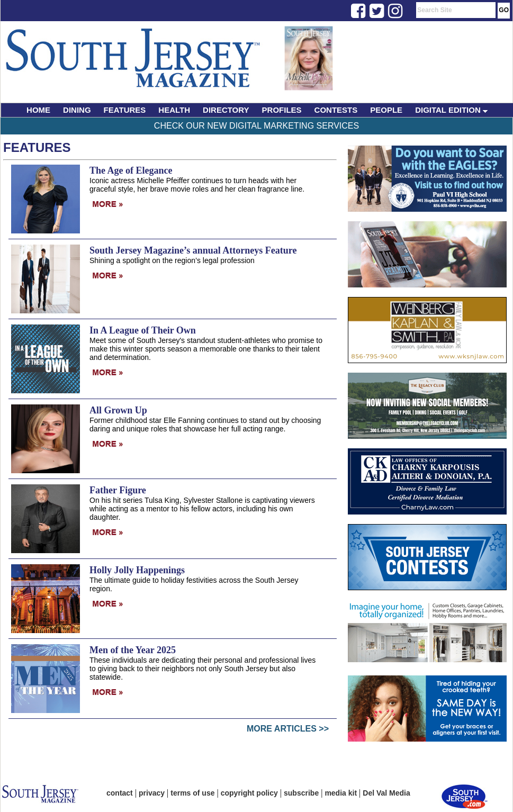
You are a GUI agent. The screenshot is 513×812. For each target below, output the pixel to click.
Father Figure (118, 490)
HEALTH (174, 110)
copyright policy (249, 793)
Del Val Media (386, 793)
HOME (38, 110)
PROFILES (282, 110)
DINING (77, 110)
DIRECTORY (226, 110)
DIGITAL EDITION (451, 110)
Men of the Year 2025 (133, 650)
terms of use (192, 793)
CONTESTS (336, 110)
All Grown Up (118, 410)
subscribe (301, 793)
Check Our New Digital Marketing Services (256, 126)
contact (120, 793)
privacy (152, 793)
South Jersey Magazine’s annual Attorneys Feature (193, 250)
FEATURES (125, 110)
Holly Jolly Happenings (137, 570)
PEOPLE (386, 110)
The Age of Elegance (131, 170)
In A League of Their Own (143, 330)
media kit (341, 793)
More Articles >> (288, 729)
